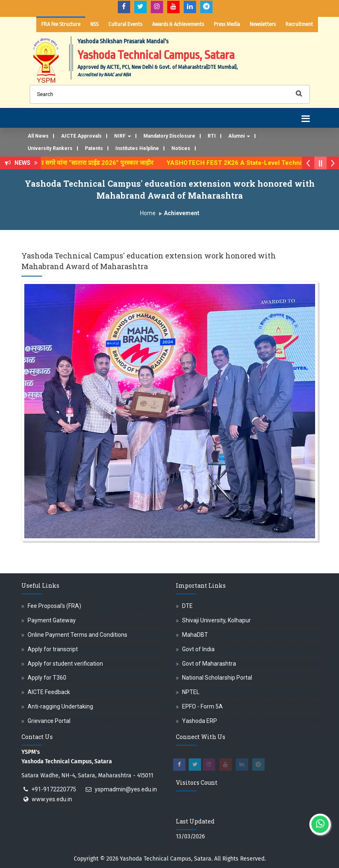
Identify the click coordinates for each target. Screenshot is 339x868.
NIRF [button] (123, 136)
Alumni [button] (239, 136)
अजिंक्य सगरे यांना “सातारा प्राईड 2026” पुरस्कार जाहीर (96, 163)
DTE (187, 606)
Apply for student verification (65, 664)
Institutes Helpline (137, 148)
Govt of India (198, 649)
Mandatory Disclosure (169, 136)
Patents (94, 148)
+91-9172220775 (54, 789)
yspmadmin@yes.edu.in (126, 789)
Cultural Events (125, 24)
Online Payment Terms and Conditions (77, 635)
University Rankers (50, 148)
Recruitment (299, 24)
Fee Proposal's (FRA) (54, 606)
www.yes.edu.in (52, 799)
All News (38, 136)
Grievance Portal (49, 721)
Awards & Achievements (178, 24)
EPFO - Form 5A (202, 706)
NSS (94, 24)
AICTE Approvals (81, 136)
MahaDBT (195, 635)
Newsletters (263, 24)
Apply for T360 (47, 678)
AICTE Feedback (49, 692)
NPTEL (191, 692)
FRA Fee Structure (61, 24)
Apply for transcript (53, 649)
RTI (212, 136)
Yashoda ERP (200, 721)
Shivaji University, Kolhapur (216, 620)
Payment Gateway (52, 620)
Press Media (227, 24)
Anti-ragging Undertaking (60, 706)
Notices (181, 148)
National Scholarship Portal (217, 678)
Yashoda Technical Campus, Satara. (166, 859)
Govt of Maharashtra (209, 664)
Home (148, 213)
